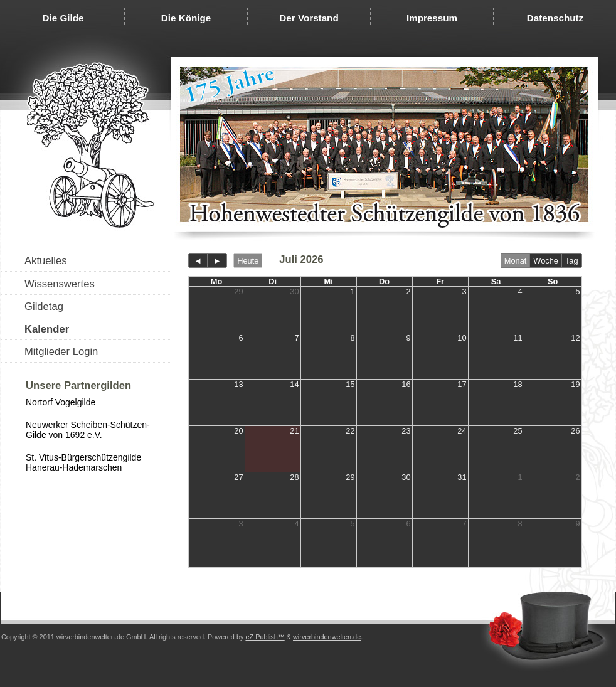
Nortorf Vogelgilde (61, 402)
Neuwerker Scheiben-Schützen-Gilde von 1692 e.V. (88, 430)
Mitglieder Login (61, 352)
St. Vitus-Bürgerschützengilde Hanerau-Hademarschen (83, 462)
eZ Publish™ (265, 637)
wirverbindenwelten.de (327, 637)
